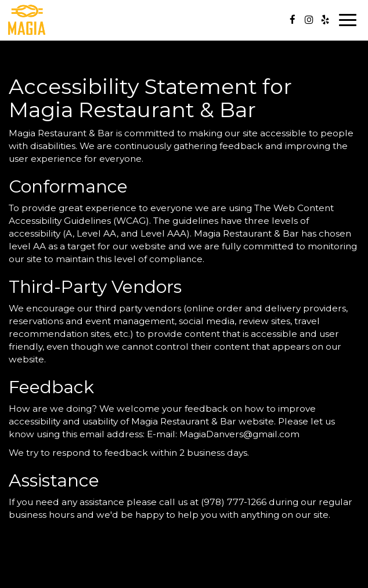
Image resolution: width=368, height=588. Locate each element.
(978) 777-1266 (234, 502)
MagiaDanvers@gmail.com (239, 434)
